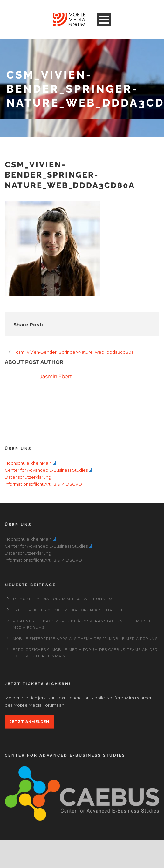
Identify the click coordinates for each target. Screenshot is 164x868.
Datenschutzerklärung (28, 477)
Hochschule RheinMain (31, 463)
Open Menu (104, 20)
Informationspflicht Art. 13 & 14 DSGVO (43, 484)
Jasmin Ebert (56, 376)
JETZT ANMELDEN (30, 722)
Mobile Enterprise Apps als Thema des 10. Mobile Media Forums (85, 639)
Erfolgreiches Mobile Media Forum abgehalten (68, 610)
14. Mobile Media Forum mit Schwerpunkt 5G (63, 599)
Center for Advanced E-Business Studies (48, 470)
